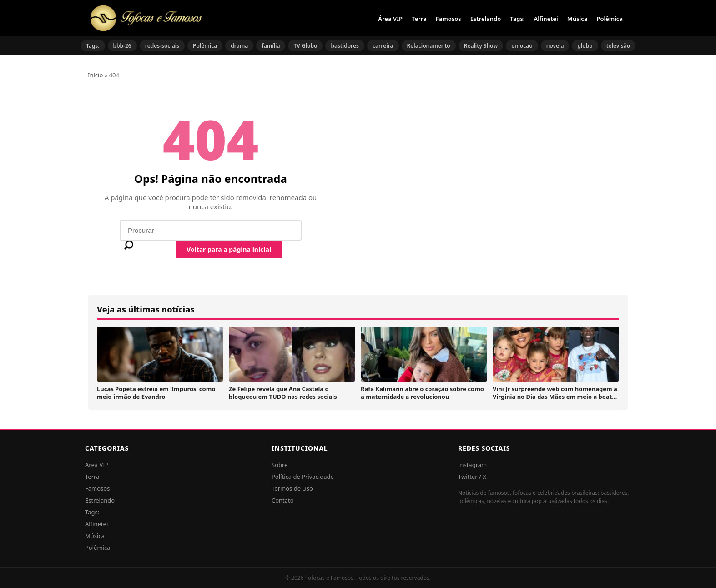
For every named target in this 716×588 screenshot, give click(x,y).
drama (239, 46)
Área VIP (390, 19)
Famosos (449, 19)
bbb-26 (122, 46)
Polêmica (610, 19)
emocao (522, 46)
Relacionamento (429, 46)
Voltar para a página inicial (229, 249)
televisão (618, 46)
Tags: (517, 19)
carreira (383, 46)
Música (577, 19)
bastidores (345, 46)
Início (95, 75)
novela (555, 46)
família (271, 46)
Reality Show (481, 46)
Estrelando (486, 19)
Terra (419, 19)
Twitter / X (472, 477)
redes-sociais (162, 46)
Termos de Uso (292, 488)
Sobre (280, 465)
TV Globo (305, 46)
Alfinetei (546, 19)
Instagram (472, 465)
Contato (283, 500)
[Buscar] (129, 245)
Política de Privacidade (303, 477)
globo (585, 46)
